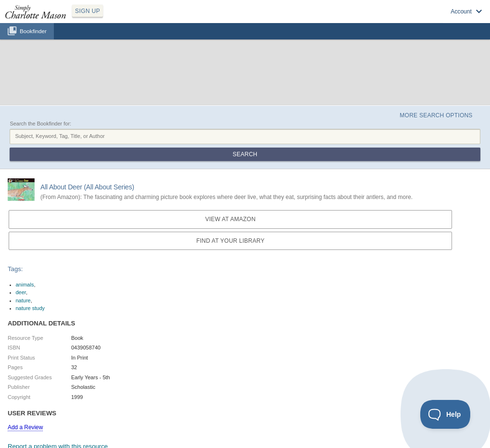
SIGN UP (88, 11)
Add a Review (25, 427)
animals (25, 285)
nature (23, 300)
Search (245, 154)
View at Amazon (231, 219)
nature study (31, 308)
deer (21, 292)
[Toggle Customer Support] (446, 414)
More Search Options (436, 115)
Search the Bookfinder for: (40, 124)
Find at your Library (230, 241)
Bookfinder (33, 31)
